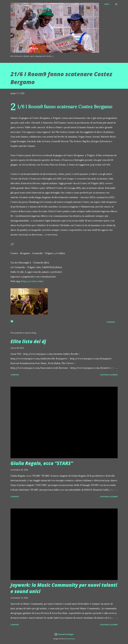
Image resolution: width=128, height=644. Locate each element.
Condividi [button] (111, 322)
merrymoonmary (70, 639)
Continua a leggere (109, 375)
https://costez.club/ (32, 281)
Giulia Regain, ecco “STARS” (42, 463)
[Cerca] (107, 4)
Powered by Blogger (64, 634)
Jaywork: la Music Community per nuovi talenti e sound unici (64, 588)
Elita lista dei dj (28, 341)
